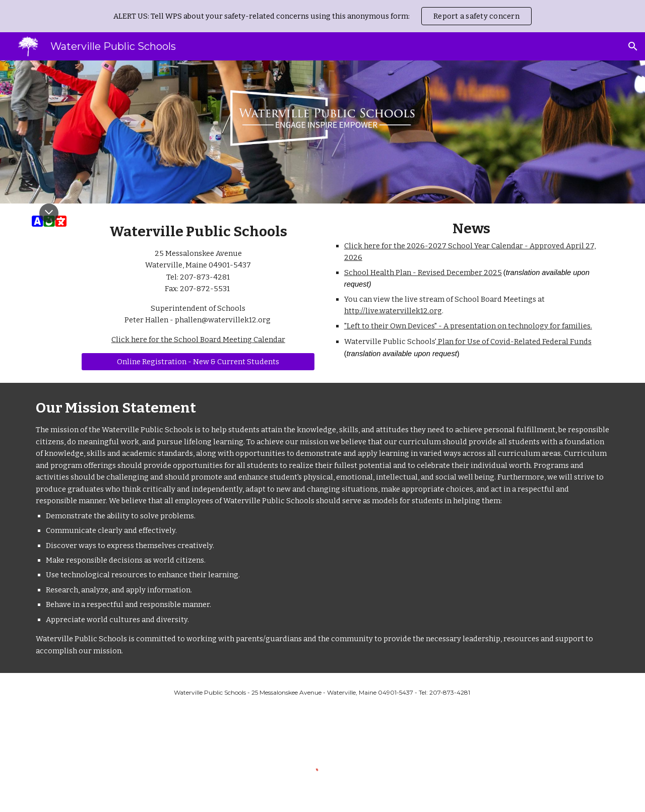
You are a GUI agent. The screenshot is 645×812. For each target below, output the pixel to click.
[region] (322, 16)
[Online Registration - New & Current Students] (198, 362)
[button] (633, 46)
